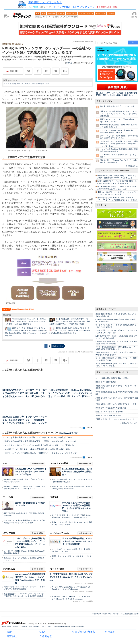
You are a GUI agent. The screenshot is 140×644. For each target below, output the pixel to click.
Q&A (42, 632)
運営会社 (12, 636)
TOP (9, 632)
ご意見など (46, 636)
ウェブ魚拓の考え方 (84, 632)
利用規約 (110, 632)
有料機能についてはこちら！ (45, 2)
